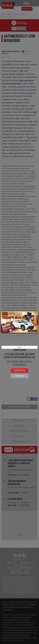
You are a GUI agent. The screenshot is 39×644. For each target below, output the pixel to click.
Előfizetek (20, 371)
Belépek (20, 376)
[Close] (35, 314)
